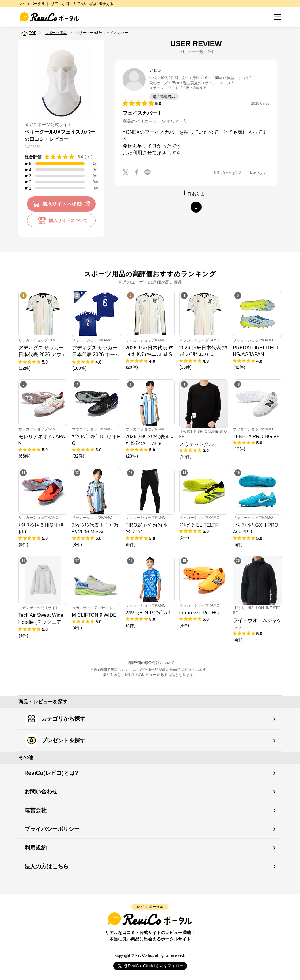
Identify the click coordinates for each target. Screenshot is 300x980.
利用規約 (36, 848)
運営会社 (36, 810)
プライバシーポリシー (52, 829)
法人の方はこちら (47, 866)
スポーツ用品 (56, 33)
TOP (33, 33)
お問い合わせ (41, 792)
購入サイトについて (61, 221)
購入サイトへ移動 (62, 204)
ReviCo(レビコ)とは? (51, 773)
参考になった (227, 173)
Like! (258, 173)
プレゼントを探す (55, 741)
